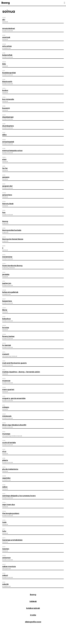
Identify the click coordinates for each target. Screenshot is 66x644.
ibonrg (6, 3)
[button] (64, 3)
